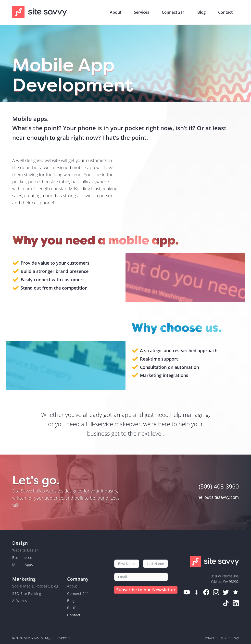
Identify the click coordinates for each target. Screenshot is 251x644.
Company (78, 579)
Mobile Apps (23, 565)
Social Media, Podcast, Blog (35, 586)
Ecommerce (22, 557)
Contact (225, 12)
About (116, 12)
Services (142, 12)
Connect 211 (173, 12)
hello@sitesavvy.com (218, 497)
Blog (201, 12)
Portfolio (74, 608)
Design (20, 543)
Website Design (25, 550)
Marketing (24, 579)
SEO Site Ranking (27, 593)
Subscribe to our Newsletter (146, 590)
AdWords (20, 601)
